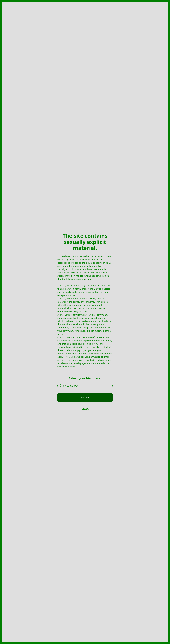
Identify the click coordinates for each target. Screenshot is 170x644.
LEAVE (85, 408)
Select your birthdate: (85, 378)
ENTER (85, 397)
